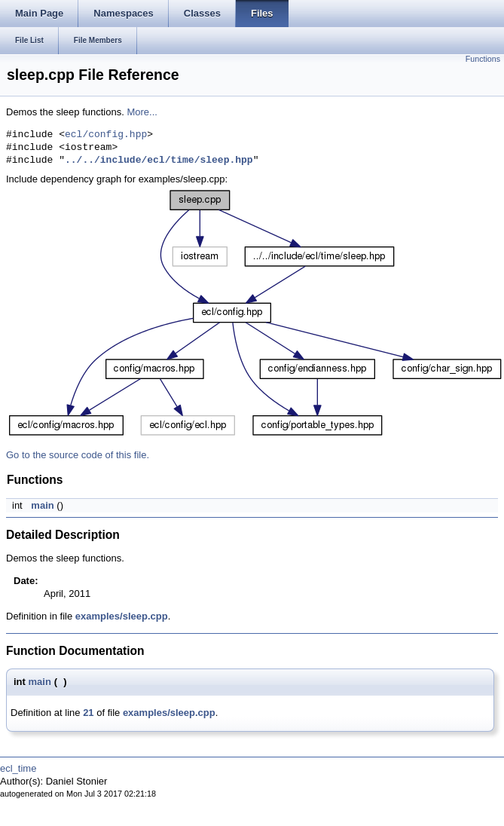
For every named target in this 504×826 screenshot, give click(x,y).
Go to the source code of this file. (78, 455)
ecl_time (18, 768)
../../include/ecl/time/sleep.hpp (159, 161)
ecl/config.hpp (106, 135)
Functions (483, 59)
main (42, 505)
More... (142, 112)
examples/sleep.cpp (122, 616)
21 (88, 713)
